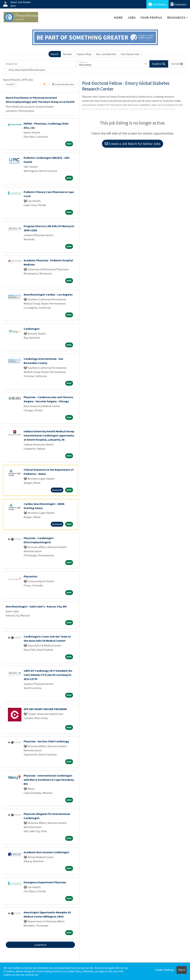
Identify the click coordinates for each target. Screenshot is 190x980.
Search (55, 54)
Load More (40, 945)
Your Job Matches (106, 54)
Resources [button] (176, 18)
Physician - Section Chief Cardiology (46, 741)
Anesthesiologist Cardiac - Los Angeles (48, 294)
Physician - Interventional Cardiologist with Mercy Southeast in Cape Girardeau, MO (49, 780)
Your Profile (151, 18)
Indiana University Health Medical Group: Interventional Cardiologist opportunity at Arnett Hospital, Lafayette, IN (49, 435)
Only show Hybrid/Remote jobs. (27, 70)
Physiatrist (31, 576)
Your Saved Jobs (130, 54)
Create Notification (63, 84)
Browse (68, 54)
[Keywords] (41, 64)
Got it (182, 970)
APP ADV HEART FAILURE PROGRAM (45, 709)
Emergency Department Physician (45, 882)
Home (118, 18)
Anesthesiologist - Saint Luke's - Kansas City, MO (36, 606)
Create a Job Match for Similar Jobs (133, 144)
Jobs (132, 18)
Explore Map (84, 54)
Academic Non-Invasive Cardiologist (46, 852)
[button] (177, 64)
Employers (179, 4)
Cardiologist (32, 329)
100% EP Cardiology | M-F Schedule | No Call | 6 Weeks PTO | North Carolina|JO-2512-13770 (48, 675)
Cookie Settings (164, 970)
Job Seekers (157, 4)
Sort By (10, 84)
